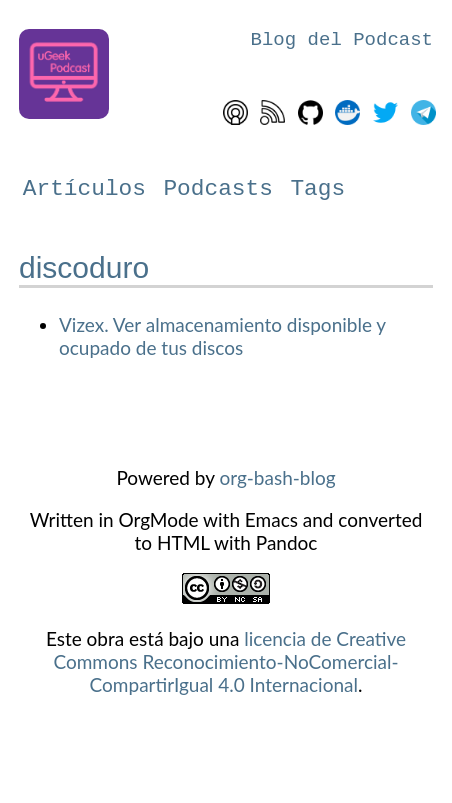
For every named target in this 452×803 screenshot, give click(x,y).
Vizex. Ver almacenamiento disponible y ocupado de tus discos (222, 336)
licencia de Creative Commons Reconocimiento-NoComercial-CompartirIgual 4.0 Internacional (229, 661)
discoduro (84, 267)
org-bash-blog (277, 477)
